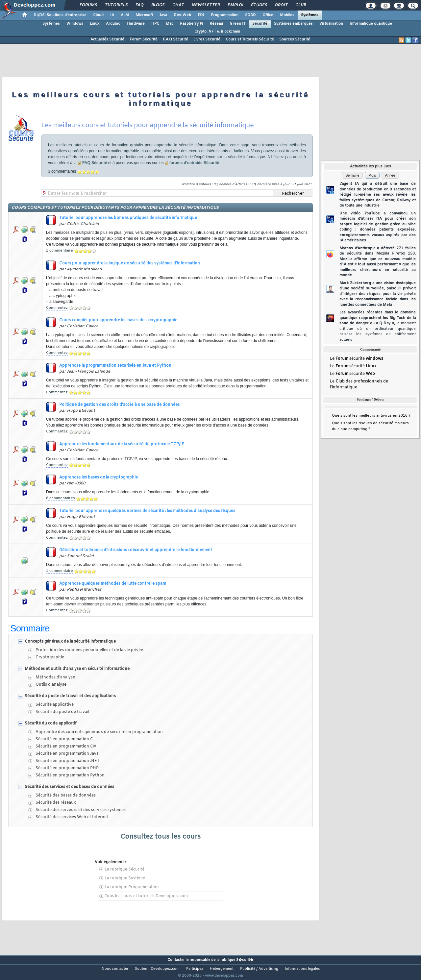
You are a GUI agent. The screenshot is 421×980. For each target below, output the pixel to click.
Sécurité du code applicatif (50, 723)
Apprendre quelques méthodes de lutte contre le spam (113, 584)
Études (259, 5)
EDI (201, 15)
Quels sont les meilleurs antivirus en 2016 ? (371, 417)
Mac (170, 24)
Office (268, 15)
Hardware (136, 24)
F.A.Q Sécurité (175, 39)
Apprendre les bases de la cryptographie (99, 478)
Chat (178, 5)
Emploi (235, 5)
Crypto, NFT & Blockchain (217, 32)
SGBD (250, 15)
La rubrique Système (125, 878)
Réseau (216, 24)
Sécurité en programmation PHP (67, 768)
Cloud (98, 15)
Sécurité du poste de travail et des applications (70, 696)
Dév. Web (182, 15)
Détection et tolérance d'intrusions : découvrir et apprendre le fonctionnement (136, 550)
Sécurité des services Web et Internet (72, 817)
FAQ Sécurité (95, 163)
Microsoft (144, 15)
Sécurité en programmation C (64, 739)
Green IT (238, 24)
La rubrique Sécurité (124, 870)
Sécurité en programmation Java (67, 754)
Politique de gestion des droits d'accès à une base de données (119, 405)
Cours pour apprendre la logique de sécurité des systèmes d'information (130, 263)
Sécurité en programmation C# (66, 747)
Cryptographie (50, 657)
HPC (155, 24)
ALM (125, 15)
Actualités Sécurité (107, 39)
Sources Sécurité (295, 39)
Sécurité (260, 24)
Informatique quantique (371, 24)
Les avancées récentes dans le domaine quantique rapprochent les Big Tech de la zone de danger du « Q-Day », (378, 326)
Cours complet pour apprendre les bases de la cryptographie (118, 320)
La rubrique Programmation (132, 887)
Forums (88, 5)
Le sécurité (357, 359)
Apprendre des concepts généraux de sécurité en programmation (99, 732)
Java (163, 15)
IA (112, 15)
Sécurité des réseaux (56, 803)
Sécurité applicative (55, 705)
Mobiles (287, 15)
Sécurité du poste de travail (62, 712)
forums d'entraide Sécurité (194, 163)
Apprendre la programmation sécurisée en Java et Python (115, 366)
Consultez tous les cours (161, 837)
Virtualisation (331, 24)
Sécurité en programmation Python (70, 775)
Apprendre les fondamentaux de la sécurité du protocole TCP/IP (122, 444)
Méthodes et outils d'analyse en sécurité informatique (77, 669)
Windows (75, 24)
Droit (281, 5)
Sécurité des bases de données (66, 796)
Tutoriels (116, 5)
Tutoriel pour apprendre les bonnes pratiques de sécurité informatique (128, 218)
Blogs (158, 5)
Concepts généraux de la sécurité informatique (70, 642)
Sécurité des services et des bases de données (69, 787)
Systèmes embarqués (293, 24)
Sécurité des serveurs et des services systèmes (81, 810)
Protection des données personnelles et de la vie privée (89, 650)
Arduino (113, 24)
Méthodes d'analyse (55, 677)
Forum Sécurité (144, 39)
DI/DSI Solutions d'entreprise (60, 15)
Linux (95, 24)
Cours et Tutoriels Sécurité (250, 39)
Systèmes (310, 15)
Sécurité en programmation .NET (68, 761)
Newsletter (205, 5)
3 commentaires (62, 171)
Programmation (225, 15)
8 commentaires (61, 498)
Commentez (57, 308)
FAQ (139, 5)
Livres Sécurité (207, 39)
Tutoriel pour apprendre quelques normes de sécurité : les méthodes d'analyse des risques (147, 511)
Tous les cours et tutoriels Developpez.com (146, 896)
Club (300, 5)
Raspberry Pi (191, 24)
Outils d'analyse (51, 685)
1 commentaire (60, 251)
